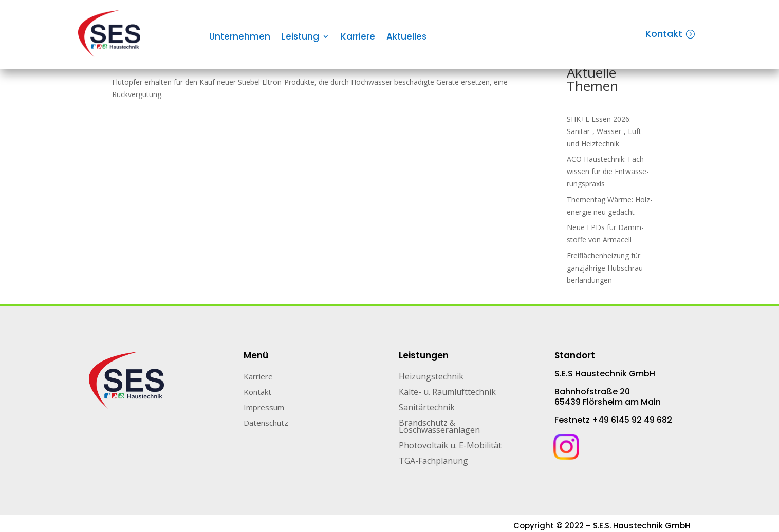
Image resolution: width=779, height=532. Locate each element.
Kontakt (664, 34)
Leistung (300, 38)
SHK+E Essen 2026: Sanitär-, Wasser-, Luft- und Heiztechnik (605, 131)
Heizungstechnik (431, 377)
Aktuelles (406, 38)
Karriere (358, 38)
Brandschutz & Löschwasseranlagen (439, 427)
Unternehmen (240, 38)
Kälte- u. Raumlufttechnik (447, 393)
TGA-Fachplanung (433, 462)
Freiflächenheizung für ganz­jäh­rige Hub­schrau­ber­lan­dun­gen (606, 268)
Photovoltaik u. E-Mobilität (450, 446)
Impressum (264, 408)
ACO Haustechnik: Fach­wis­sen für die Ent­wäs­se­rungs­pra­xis (608, 171)
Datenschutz (266, 423)
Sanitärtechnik (427, 408)
